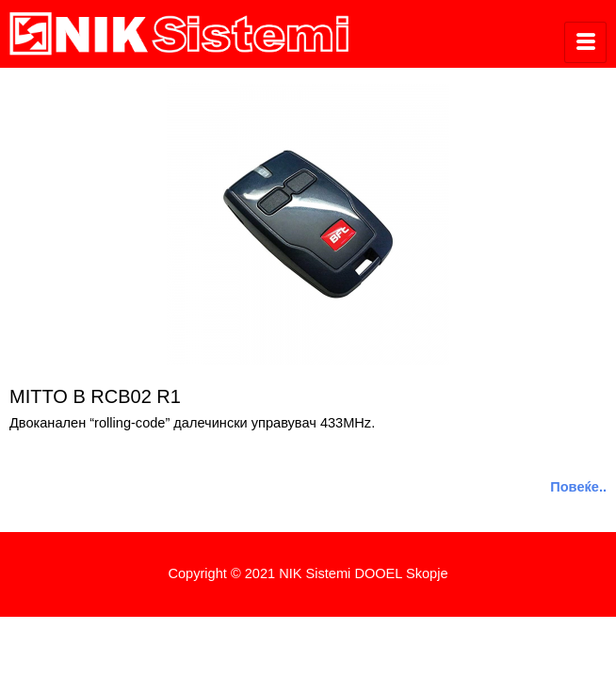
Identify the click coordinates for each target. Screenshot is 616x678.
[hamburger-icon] (585, 42)
